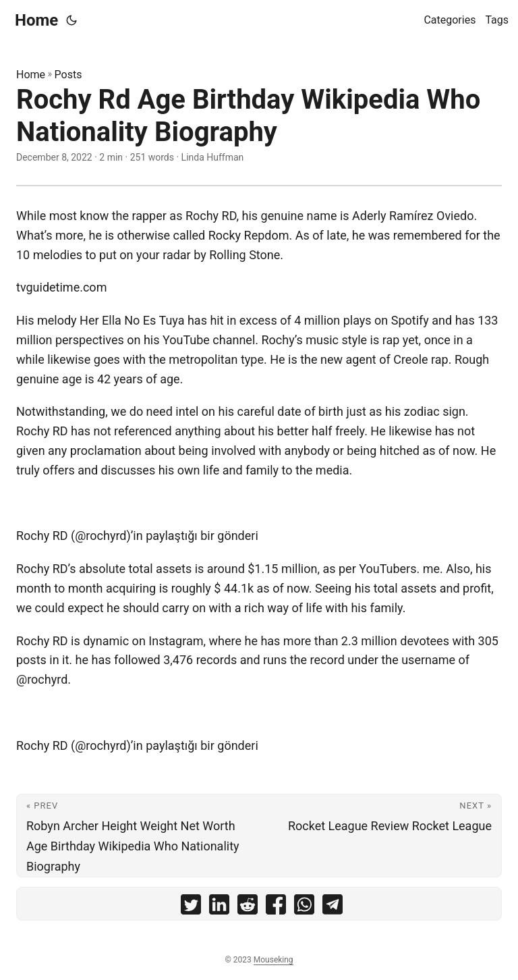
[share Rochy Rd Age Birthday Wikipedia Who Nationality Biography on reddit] (248, 907)
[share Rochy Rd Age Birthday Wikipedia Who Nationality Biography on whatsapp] (304, 907)
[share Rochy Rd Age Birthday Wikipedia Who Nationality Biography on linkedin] (219, 907)
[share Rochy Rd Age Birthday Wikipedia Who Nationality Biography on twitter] (191, 907)
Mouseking (274, 960)
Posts (68, 75)
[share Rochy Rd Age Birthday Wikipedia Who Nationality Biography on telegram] (333, 907)
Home (36, 20)
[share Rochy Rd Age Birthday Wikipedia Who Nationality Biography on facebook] (276, 907)
